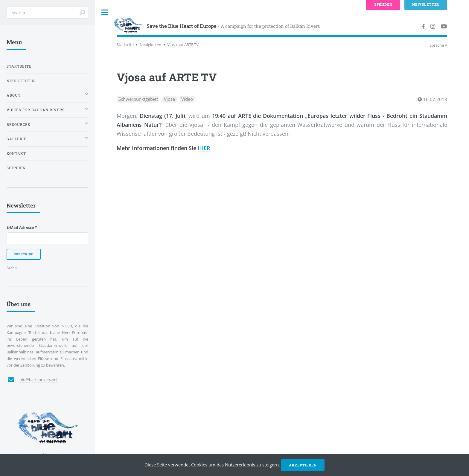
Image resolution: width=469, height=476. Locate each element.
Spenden (16, 168)
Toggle (105, 12)
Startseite (125, 45)
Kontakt (16, 154)
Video (187, 99)
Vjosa (169, 99)
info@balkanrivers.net (38, 379)
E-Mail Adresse (22, 227)
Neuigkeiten (150, 45)
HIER (204, 148)
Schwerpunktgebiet (138, 99)
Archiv (12, 268)
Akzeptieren (303, 465)
